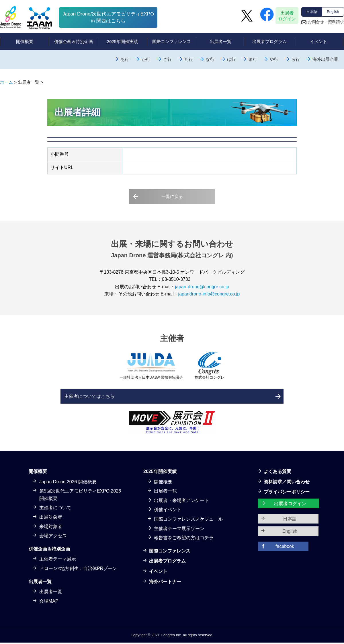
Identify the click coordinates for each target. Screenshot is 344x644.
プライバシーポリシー (287, 493)
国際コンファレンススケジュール (188, 521)
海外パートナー (165, 583)
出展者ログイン (287, 16)
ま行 (253, 59)
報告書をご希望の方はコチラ (184, 539)
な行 (210, 59)
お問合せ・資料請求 (326, 22)
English (333, 12)
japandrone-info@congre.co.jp (209, 292)
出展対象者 (51, 518)
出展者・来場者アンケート (181, 502)
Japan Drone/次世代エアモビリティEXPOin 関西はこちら (108, 17)
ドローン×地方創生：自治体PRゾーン (78, 570)
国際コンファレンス (170, 552)
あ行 (125, 59)
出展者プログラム (167, 562)
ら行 (296, 59)
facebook (285, 547)
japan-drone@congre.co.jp (202, 285)
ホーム (6, 82)
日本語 (312, 12)
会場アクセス (53, 537)
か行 (146, 59)
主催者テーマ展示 (58, 560)
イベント (158, 573)
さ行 (167, 59)
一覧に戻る (172, 197)
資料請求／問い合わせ (287, 483)
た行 (189, 59)
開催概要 (163, 483)
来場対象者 (51, 528)
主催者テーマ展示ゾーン (179, 530)
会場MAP (49, 602)
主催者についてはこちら (116, 395)
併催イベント (168, 511)
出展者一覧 (51, 593)
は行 (231, 59)
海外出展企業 (325, 59)
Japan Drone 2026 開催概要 (68, 483)
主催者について (55, 509)
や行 (274, 59)
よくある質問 (277, 473)
